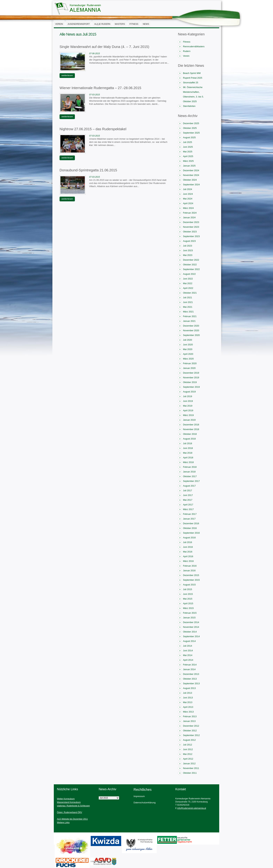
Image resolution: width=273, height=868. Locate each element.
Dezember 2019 (191, 373)
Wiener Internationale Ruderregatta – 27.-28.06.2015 (100, 88)
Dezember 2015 (191, 575)
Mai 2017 (188, 500)
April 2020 (188, 354)
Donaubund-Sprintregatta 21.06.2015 (88, 170)
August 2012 (189, 740)
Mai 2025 (188, 152)
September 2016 (191, 533)
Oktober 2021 (190, 293)
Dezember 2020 (191, 326)
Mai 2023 (188, 255)
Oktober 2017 (190, 476)
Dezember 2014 (191, 622)
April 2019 (188, 410)
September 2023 (191, 236)
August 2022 (189, 274)
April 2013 (188, 707)
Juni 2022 (188, 279)
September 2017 (191, 481)
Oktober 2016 (190, 528)
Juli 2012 (188, 745)
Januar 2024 (189, 217)
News (146, 24)
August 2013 (189, 688)
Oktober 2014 (190, 632)
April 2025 (188, 156)
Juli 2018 (188, 443)
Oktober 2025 (190, 128)
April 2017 (188, 505)
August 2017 (189, 486)
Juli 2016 (188, 542)
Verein (59, 24)
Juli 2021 (188, 297)
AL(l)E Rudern (102, 24)
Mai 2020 (188, 349)
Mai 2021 (188, 307)
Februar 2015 (190, 613)
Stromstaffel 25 (191, 83)
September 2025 (191, 133)
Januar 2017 (189, 519)
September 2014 (191, 636)
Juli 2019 (188, 396)
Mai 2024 (188, 199)
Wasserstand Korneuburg (69, 802)
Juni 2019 (188, 401)
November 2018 (191, 429)
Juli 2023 (188, 246)
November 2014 (191, 627)
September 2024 (191, 185)
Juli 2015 (188, 589)
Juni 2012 (188, 749)
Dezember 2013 (191, 674)
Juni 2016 (188, 547)
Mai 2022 (188, 283)
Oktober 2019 (190, 382)
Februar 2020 (190, 363)
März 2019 (188, 415)
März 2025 (188, 161)
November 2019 (191, 378)
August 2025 (189, 137)
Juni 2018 (188, 448)
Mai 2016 (188, 552)
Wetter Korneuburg (66, 799)
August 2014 (189, 641)
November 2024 (191, 175)
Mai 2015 (188, 599)
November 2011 (191, 768)
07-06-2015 (94, 54)
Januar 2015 (189, 618)
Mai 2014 (188, 655)
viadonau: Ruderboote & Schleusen (73, 806)
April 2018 (188, 458)
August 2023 (189, 241)
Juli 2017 (188, 490)
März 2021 (188, 312)
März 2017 (188, 509)
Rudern (187, 51)
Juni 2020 (188, 345)
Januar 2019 (189, 420)
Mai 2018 (188, 453)
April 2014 (188, 660)
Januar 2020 (189, 368)
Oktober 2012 (190, 731)
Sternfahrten (189, 106)
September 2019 (191, 387)
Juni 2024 (188, 194)
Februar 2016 (190, 566)
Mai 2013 (188, 702)
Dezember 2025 (191, 123)
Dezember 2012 (191, 726)
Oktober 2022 (190, 265)
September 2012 (191, 735)
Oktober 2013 (190, 679)
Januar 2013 (189, 721)
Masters (120, 24)
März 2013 (188, 712)
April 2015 (188, 603)
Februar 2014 (190, 665)
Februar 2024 (190, 213)
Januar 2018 (189, 472)
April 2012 (188, 759)
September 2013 (191, 683)
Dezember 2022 (191, 260)
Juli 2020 (188, 340)
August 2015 (189, 585)
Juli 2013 (188, 693)
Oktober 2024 (190, 180)
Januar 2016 (189, 571)
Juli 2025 (188, 142)
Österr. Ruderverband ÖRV (70, 812)
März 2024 (188, 208)
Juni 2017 (188, 495)
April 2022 (188, 288)
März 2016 (188, 561)
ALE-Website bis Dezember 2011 (72, 819)
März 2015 (188, 608)
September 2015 (191, 580)
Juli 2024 (188, 189)
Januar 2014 (189, 669)
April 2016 (188, 556)
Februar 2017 (190, 514)
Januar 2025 (189, 166)
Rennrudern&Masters (194, 46)
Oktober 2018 (190, 434)
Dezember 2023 (191, 222)
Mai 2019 (188, 406)
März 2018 (188, 462)
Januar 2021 (189, 321)
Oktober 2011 (190, 773)
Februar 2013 (190, 716)
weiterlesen (67, 75)
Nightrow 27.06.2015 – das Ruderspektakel (93, 129)
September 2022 (191, 269)
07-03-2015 (94, 95)
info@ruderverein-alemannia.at (192, 808)
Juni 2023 (188, 250)
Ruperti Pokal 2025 (193, 78)
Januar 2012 (189, 763)
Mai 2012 (188, 754)
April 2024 (188, 203)
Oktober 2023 (190, 232)
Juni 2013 (188, 698)
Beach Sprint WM (192, 73)
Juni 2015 (188, 594)
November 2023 (191, 227)
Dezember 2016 (191, 523)
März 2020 (188, 359)
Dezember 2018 (191, 425)
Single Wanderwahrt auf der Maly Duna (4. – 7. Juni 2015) (104, 47)
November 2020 (191, 330)
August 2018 (189, 439)
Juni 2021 (188, 302)
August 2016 (189, 538)
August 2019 (189, 392)
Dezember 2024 (191, 170)
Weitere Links (63, 822)
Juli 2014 (188, 646)
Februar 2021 (190, 316)
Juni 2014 (188, 651)
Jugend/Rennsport (79, 24)
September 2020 (191, 335)
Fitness (134, 24)
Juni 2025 (188, 147)
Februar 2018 (190, 467)
